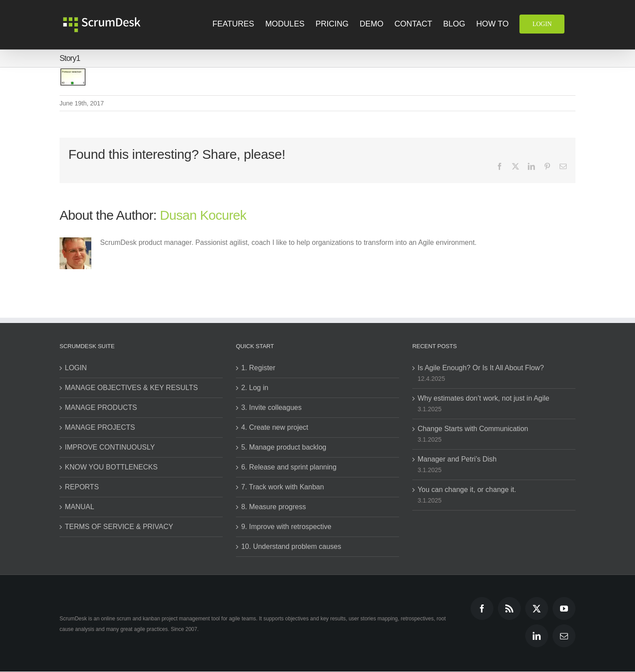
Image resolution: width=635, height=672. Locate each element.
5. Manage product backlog (284, 447)
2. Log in (255, 388)
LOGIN (76, 368)
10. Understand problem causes (291, 546)
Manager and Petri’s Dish (457, 459)
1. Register (258, 368)
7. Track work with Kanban (283, 487)
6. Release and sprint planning (289, 467)
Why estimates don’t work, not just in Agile (484, 398)
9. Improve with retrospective (286, 527)
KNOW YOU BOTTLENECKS (111, 467)
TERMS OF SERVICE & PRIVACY (119, 527)
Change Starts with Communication (473, 429)
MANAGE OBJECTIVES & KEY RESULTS (131, 388)
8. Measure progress (274, 507)
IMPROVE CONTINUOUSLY (110, 447)
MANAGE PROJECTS (100, 427)
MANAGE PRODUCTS (101, 407)
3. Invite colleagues (271, 407)
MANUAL (80, 507)
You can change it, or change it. (467, 490)
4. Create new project (275, 427)
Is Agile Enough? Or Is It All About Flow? (481, 368)
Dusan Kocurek (203, 215)
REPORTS (82, 487)
